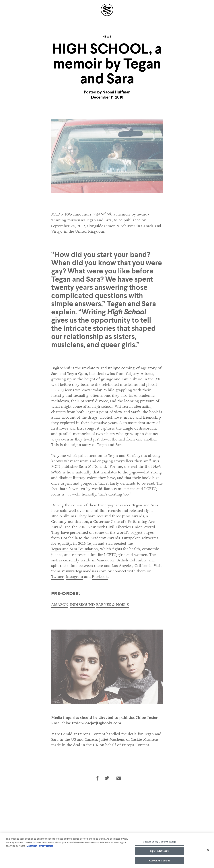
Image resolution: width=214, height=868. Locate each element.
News (107, 37)
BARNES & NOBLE (112, 605)
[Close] (208, 851)
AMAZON (60, 605)
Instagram (74, 577)
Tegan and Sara (99, 220)
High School (102, 214)
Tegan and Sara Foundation (75, 549)
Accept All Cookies (159, 862)
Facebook (100, 577)
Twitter (57, 577)
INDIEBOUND (82, 605)
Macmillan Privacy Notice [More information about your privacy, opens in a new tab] (40, 847)
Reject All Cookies (159, 852)
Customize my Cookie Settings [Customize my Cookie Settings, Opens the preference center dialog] (159, 843)
